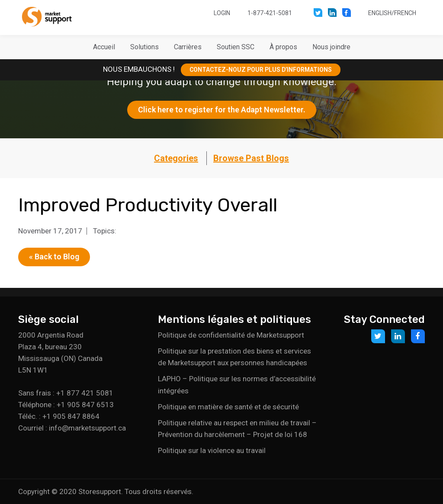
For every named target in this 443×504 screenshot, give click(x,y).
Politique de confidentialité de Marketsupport (231, 335)
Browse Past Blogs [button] (251, 158)
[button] (144, 47)
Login (222, 13)
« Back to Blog (54, 257)
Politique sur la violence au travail (212, 450)
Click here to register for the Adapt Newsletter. (222, 110)
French (405, 13)
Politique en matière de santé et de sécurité (228, 407)
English (380, 13)
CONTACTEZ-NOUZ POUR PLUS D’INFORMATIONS (261, 70)
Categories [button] (176, 158)
